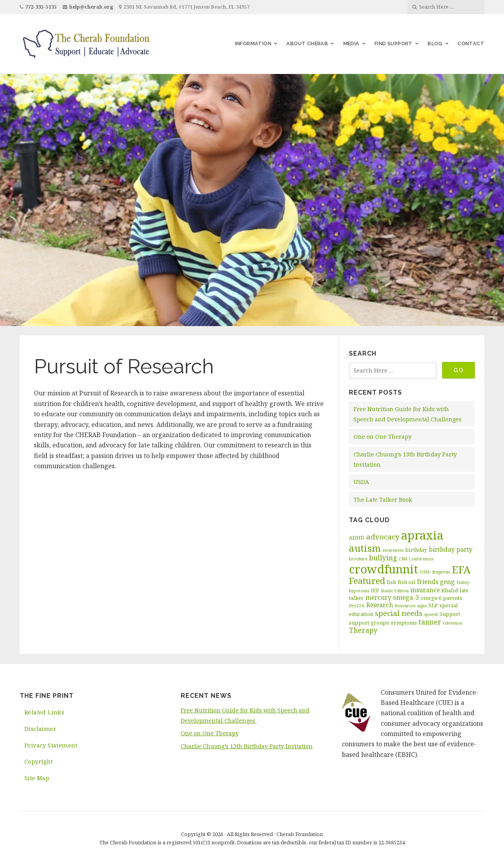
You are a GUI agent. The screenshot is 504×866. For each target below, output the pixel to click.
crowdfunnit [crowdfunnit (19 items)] (384, 569)
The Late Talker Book (383, 500)
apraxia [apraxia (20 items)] (422, 535)
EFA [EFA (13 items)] (461, 569)
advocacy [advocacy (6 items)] (383, 537)
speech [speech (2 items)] (431, 614)
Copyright (39, 761)
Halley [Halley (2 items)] (463, 582)
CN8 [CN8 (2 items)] (403, 559)
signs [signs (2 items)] (422, 606)
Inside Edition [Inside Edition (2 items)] (395, 591)
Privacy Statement (51, 745)
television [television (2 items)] (453, 623)
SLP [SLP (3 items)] (433, 605)
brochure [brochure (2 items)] (358, 559)
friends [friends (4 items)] (428, 582)
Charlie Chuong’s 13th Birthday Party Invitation (247, 746)
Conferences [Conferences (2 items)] (421, 559)
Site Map (37, 778)
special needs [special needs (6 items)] (399, 613)
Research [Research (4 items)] (380, 605)
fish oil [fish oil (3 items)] (407, 582)
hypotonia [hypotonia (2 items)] (359, 591)
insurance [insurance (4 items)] (425, 590)
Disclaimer (40, 729)
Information (253, 44)
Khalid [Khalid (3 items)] (450, 590)
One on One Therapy (383, 437)
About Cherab (307, 44)
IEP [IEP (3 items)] (375, 590)
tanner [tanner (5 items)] (430, 622)
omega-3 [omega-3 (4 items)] (406, 597)
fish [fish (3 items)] (391, 582)
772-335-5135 (41, 7)
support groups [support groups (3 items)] (369, 623)
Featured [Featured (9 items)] (367, 581)
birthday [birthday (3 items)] (416, 550)
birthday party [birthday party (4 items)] (451, 549)
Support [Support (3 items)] (450, 614)
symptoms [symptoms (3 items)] (404, 623)
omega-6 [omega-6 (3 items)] (431, 598)
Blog (435, 44)
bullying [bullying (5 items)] (383, 558)
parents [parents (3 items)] (453, 598)
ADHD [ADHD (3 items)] (357, 538)
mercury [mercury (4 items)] (378, 597)
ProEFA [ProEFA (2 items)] (357, 606)
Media (351, 44)
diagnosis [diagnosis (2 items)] (441, 572)
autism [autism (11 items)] (365, 548)
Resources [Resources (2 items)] (405, 606)
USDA (361, 482)
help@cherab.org (91, 7)
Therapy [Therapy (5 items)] (363, 630)
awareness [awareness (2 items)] (393, 550)
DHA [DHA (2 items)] (425, 572)
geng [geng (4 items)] (447, 582)
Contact (471, 44)
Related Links (44, 712)
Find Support (394, 44)
